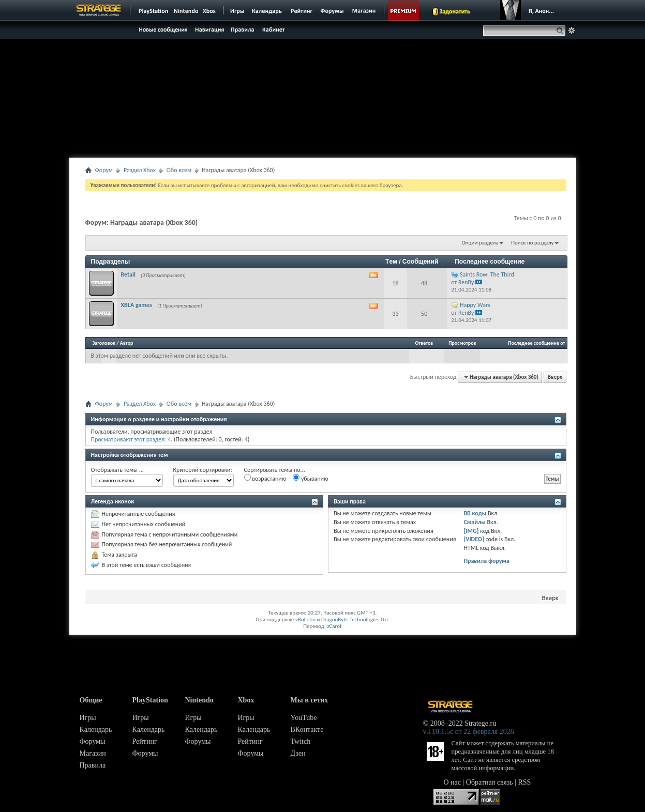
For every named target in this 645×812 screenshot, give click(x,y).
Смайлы (474, 522)
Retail (128, 274)
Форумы (93, 741)
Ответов (424, 343)
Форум (104, 170)
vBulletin (305, 619)
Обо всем (179, 170)
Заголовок (104, 343)
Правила (93, 765)
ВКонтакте (307, 730)
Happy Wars (475, 305)
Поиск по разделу (532, 243)
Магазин (93, 753)
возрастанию (265, 478)
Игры (88, 718)
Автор (127, 343)
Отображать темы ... (117, 470)
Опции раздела (480, 243)
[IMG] (471, 531)
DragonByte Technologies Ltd (355, 619)
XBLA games (137, 305)
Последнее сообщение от (536, 343)
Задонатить (455, 11)
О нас (453, 782)
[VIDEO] (474, 539)
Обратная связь (490, 782)
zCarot (334, 626)
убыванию (311, 478)
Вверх (555, 377)
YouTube (304, 718)
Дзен (298, 753)
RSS (525, 782)
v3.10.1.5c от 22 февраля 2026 (469, 732)
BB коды (475, 513)
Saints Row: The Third (487, 274)
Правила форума (486, 561)
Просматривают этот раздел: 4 (131, 439)
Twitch (301, 741)
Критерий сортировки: (203, 470)
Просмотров (462, 343)
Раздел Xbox (140, 170)
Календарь (96, 730)
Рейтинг (145, 741)
